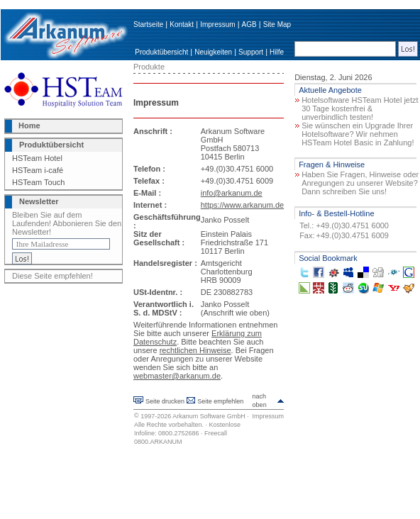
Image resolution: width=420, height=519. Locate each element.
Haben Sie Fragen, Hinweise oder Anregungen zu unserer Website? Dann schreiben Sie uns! (360, 183)
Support (251, 52)
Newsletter (39, 201)
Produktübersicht (161, 52)
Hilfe (277, 52)
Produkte (149, 67)
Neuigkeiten (213, 52)
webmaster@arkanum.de (177, 376)
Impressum (217, 24)
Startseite (148, 24)
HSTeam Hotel (37, 158)
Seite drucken (165, 401)
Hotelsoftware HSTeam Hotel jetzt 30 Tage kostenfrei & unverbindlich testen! (360, 108)
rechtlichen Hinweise (195, 350)
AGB (249, 24)
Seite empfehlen (220, 401)
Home (29, 125)
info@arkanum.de (232, 193)
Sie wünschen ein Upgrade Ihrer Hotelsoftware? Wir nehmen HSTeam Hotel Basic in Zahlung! (358, 134)
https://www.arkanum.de (242, 205)
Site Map (277, 24)
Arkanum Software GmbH (209, 416)
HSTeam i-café (38, 170)
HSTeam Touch (38, 182)
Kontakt (182, 24)
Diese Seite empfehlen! (52, 276)
